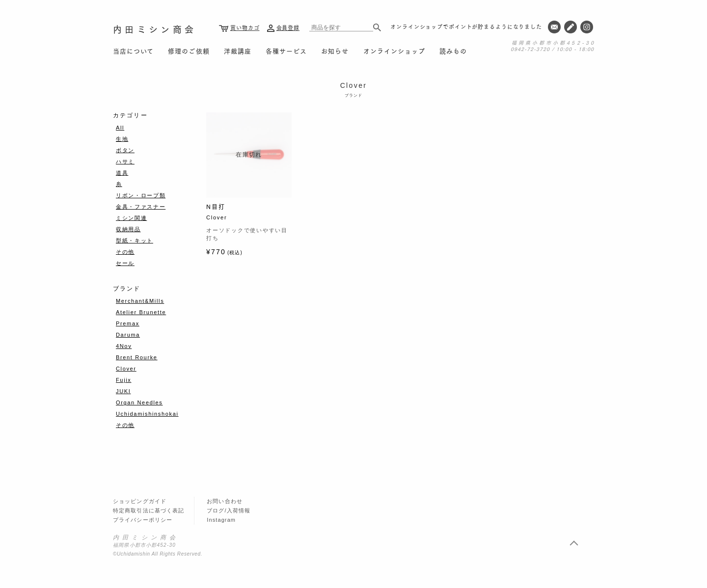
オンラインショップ (394, 51)
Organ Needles (139, 402)
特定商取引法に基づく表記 (149, 510)
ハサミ (125, 161)
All (120, 128)
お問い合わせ (225, 501)
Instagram (221, 520)
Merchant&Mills (140, 301)
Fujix (123, 380)
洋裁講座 (238, 51)
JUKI (123, 391)
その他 (125, 252)
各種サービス (286, 51)
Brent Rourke (137, 357)
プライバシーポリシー (143, 520)
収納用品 (128, 229)
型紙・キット (135, 241)
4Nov (124, 346)
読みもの (453, 51)
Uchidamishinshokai (147, 414)
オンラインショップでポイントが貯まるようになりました (466, 27)
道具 (122, 173)
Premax (128, 323)
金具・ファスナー (141, 207)
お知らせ (335, 51)
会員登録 (288, 27)
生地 (122, 139)
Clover (126, 369)
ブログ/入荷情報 (229, 510)
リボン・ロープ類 (141, 195)
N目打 (216, 206)
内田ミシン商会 (155, 29)
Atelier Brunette (141, 312)
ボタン (125, 150)
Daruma (128, 335)
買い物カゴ (245, 27)
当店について (133, 51)
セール (125, 263)
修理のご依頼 (189, 51)
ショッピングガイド (140, 501)
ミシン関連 (131, 218)
